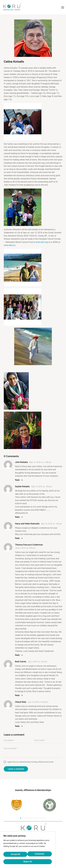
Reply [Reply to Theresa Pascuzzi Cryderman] (17, 655)
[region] (28, 851)
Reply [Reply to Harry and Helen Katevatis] (17, 538)
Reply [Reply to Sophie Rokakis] (17, 517)
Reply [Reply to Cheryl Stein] (17, 726)
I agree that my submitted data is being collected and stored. (30, 762)
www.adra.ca (10, 245)
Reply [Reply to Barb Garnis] (17, 695)
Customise (15, 855)
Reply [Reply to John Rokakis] (17, 480)
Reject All (40, 855)
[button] (21, 818)
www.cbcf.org (42, 242)
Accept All (28, 862)
